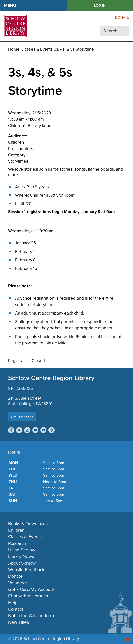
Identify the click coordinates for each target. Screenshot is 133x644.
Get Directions (22, 417)
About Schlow (22, 563)
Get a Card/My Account (31, 589)
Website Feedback (26, 570)
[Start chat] (128, 640)
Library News (21, 556)
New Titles (18, 622)
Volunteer (18, 583)
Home (14, 49)
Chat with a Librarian (28, 596)
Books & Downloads (28, 524)
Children (16, 530)
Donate (122, 18)
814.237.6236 (20, 389)
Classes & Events (37, 49)
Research (17, 543)
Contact (16, 609)
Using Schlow (22, 550)
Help (13, 603)
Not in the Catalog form (31, 616)
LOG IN (100, 5)
